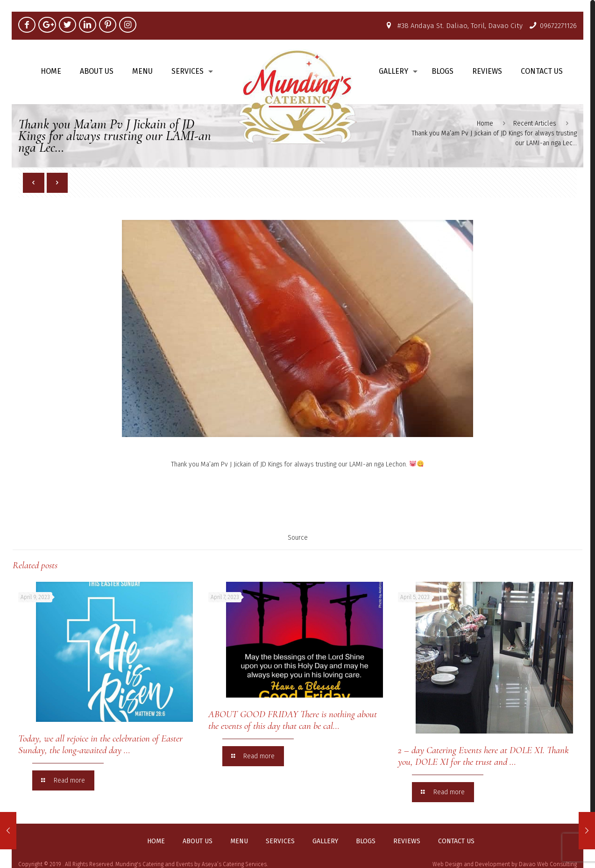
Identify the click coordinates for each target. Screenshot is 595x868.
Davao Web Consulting (548, 864)
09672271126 (558, 26)
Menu (239, 841)
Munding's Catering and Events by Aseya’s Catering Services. (191, 864)
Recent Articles (535, 123)
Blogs (366, 841)
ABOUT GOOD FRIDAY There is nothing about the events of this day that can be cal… (293, 720)
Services (280, 841)
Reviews (407, 841)
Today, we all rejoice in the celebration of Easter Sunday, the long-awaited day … (100, 744)
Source (298, 538)
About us (198, 841)
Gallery (325, 841)
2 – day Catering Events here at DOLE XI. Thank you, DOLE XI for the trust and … (483, 756)
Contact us (456, 841)
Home (485, 123)
